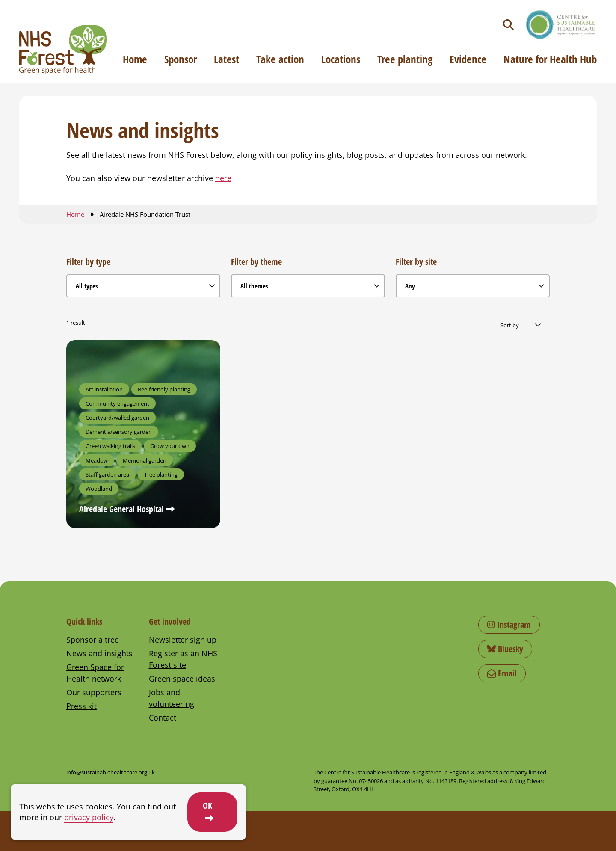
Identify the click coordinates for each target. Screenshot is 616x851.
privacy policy (89, 817)
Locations (341, 59)
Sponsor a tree (93, 640)
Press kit (81, 706)
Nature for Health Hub (550, 59)
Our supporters (94, 692)
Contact (163, 718)
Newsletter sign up (183, 640)
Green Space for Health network (95, 673)
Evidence (468, 59)
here (223, 178)
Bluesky (505, 649)
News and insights (99, 653)
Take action (280, 59)
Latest (227, 59)
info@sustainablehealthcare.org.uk (111, 772)
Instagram (509, 624)
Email (502, 673)
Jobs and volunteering (172, 698)
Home (135, 59)
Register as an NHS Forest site (183, 659)
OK (207, 805)
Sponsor (181, 59)
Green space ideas (182, 679)
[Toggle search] (508, 25)
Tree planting (405, 59)
